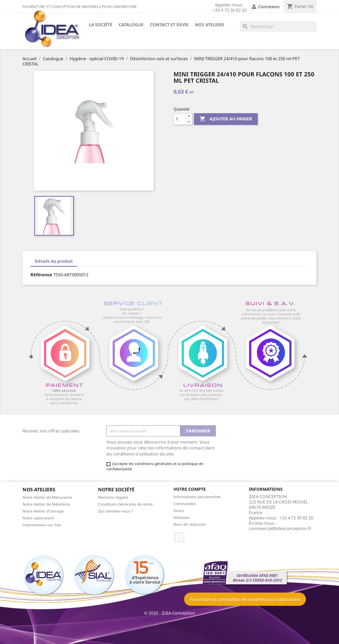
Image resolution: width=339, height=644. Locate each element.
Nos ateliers (210, 25)
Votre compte (190, 489)
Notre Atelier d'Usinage (43, 511)
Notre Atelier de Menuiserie (47, 497)
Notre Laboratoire (38, 518)
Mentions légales (113, 497)
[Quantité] (180, 119)
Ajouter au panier (226, 119)
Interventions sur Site (42, 525)
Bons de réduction (190, 524)
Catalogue (131, 25)
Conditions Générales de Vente (125, 504)
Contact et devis (169, 25)
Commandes (185, 504)
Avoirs (179, 511)
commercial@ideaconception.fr (280, 528)
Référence (41, 275)
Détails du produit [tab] (54, 261)
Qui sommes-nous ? (115, 511)
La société (101, 25)
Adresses (182, 517)
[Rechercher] (278, 27)
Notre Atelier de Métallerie (46, 504)
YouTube (179, 537)
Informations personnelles (197, 497)
